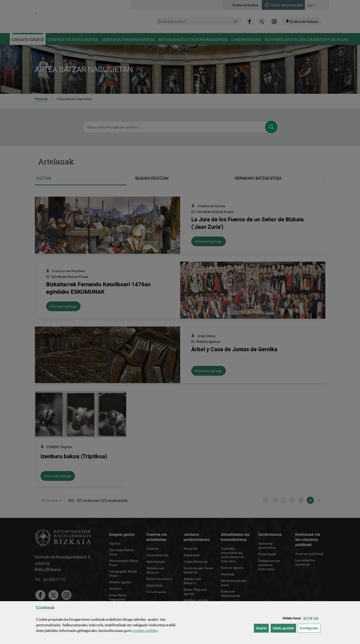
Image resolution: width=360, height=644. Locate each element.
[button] (305, 618)
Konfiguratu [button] (310, 628)
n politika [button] (145, 631)
